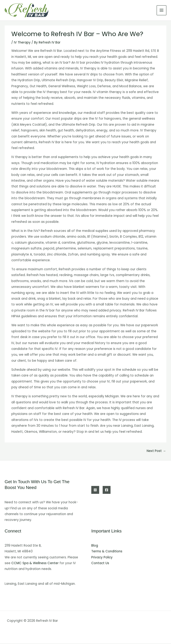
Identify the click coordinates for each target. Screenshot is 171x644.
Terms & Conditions (107, 552)
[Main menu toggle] (162, 11)
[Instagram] (95, 491)
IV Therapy (22, 43)
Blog (95, 546)
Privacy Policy (102, 558)
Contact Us (100, 564)
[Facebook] (107, 491)
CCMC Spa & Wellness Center (35, 564)
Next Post (156, 452)
